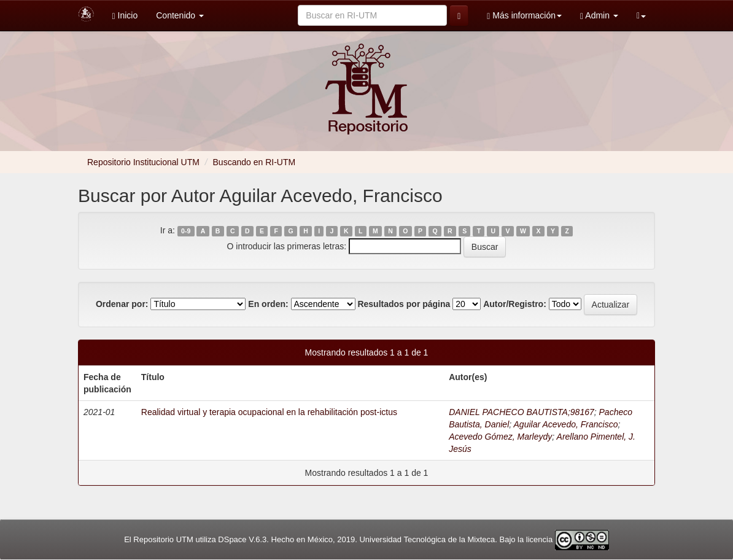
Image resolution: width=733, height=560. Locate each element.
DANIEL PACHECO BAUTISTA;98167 (522, 412)
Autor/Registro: (515, 304)
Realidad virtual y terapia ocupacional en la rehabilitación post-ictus (269, 412)
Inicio (125, 16)
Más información (524, 16)
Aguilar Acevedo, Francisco (566, 424)
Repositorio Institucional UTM (143, 162)
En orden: (268, 304)
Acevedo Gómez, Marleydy (500, 437)
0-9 (186, 231)
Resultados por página (404, 304)
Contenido (180, 15)
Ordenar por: (122, 304)
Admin (599, 16)
